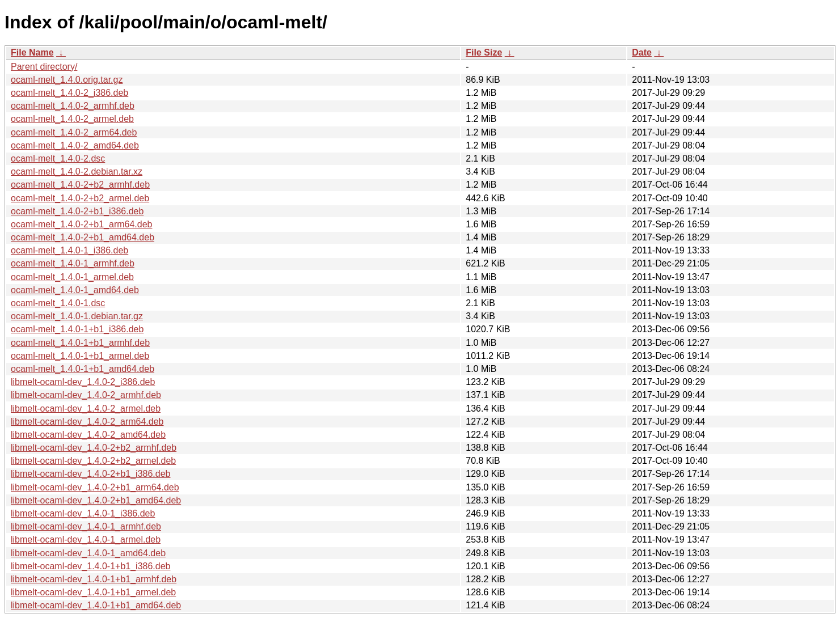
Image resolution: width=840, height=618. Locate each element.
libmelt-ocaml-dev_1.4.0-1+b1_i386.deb (91, 566)
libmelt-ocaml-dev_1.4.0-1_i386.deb (83, 513)
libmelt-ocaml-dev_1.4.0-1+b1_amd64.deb (96, 605)
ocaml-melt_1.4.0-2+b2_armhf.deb (80, 185)
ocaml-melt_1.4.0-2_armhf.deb (73, 106)
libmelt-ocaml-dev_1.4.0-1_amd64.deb (88, 553)
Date (642, 52)
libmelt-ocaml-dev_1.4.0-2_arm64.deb (87, 422)
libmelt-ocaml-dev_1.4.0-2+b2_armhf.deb (94, 448)
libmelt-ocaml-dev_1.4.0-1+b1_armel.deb (93, 592)
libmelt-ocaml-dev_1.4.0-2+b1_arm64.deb (95, 487)
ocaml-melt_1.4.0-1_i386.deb (69, 250)
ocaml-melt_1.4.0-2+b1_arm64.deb (81, 224)
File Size (484, 52)
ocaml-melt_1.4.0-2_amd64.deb (75, 145)
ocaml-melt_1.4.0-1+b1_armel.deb (80, 356)
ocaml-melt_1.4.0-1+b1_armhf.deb (80, 343)
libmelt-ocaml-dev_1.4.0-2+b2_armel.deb (93, 461)
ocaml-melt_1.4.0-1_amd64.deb (75, 290)
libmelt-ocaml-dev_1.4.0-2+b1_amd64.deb (96, 500)
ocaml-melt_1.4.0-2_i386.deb (69, 93)
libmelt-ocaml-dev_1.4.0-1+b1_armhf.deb (94, 579)
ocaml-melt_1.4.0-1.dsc (58, 303)
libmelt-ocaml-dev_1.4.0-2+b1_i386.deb (91, 474)
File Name (32, 52)
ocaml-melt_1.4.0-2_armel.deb (72, 119)
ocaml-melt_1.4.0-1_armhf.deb (73, 263)
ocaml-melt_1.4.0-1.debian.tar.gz (77, 316)
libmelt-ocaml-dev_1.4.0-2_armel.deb (86, 409)
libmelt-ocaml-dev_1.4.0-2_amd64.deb (88, 435)
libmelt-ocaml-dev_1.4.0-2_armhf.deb (86, 395)
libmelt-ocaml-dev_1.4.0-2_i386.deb (83, 382)
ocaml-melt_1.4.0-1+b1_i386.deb (77, 329)
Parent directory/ (44, 67)
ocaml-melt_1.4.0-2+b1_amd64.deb (83, 237)
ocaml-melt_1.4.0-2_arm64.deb (74, 132)
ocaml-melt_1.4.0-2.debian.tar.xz (77, 172)
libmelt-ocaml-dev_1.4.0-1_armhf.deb (86, 526)
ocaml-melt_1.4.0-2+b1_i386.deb (77, 211)
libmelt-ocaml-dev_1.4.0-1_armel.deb (86, 539)
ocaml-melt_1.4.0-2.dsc (58, 158)
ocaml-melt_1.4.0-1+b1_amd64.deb (83, 369)
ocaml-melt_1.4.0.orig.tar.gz (67, 80)
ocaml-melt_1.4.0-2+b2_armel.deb (80, 198)
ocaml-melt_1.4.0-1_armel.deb (72, 277)
